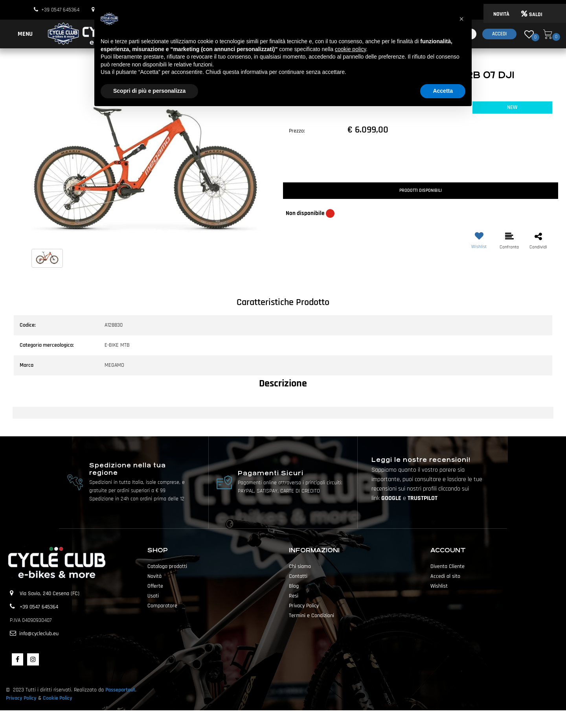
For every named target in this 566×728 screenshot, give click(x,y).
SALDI (532, 15)
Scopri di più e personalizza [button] (149, 91)
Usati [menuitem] (153, 596)
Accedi (499, 34)
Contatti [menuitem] (298, 576)
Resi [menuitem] (294, 596)
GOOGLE (392, 498)
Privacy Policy (21, 698)
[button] (145, 173)
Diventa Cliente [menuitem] (447, 566)
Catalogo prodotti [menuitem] (167, 566)
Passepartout (120, 690)
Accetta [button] (443, 91)
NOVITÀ (501, 14)
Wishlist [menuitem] (439, 586)
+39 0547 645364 (60, 10)
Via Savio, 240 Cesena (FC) (50, 594)
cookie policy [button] (350, 49)
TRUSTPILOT (423, 498)
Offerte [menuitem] (155, 586)
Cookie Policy (58, 698)
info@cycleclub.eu (39, 634)
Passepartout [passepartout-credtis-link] (297, 719)
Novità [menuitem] (154, 576)
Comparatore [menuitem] (162, 606)
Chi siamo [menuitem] (300, 566)
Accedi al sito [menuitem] (445, 576)
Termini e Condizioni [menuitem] (311, 616)
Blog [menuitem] (294, 586)
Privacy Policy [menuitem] (304, 606)
